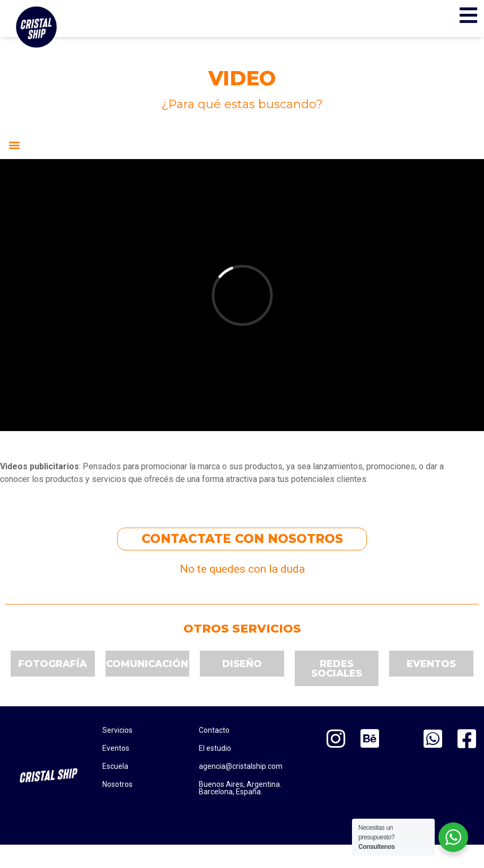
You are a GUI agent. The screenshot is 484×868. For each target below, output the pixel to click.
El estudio (215, 748)
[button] (14, 145)
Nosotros (117, 784)
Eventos (116, 748)
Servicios (117, 730)
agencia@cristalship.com (241, 766)
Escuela (115, 766)
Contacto (214, 730)
